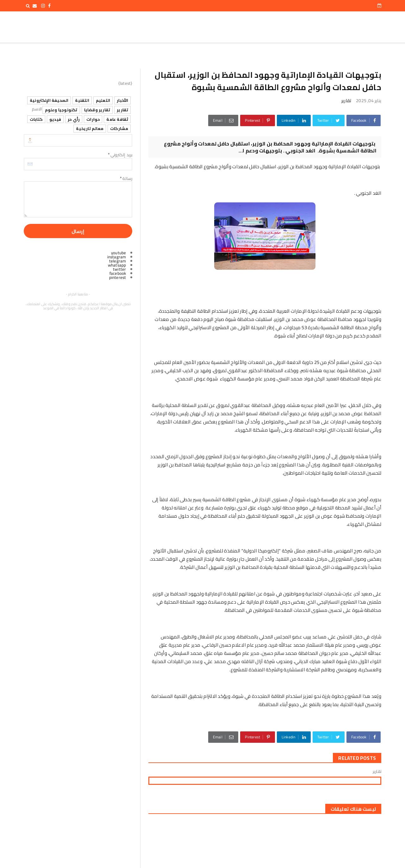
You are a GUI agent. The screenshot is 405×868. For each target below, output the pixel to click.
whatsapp (117, 265)
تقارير (346, 101)
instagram (117, 257)
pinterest (118, 277)
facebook (118, 273)
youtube (118, 253)
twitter (119, 269)
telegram (118, 261)
